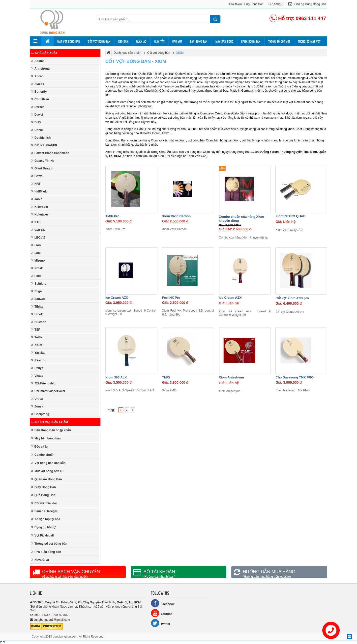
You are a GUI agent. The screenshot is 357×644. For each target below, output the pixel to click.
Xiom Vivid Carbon (176, 216)
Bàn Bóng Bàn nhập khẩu (51, 430)
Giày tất (159, 41)
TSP (36, 330)
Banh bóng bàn (251, 41)
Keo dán (123, 41)
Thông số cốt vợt (279, 41)
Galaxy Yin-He (43, 161)
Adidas (38, 61)
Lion (36, 245)
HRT (36, 184)
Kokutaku (40, 214)
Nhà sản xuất (44, 53)
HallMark (39, 191)
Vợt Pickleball (43, 535)
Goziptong (40, 414)
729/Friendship (43, 383)
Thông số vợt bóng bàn (49, 544)
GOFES (38, 230)
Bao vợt (177, 41)
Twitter (160, 623)
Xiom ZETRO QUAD (290, 216)
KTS (36, 222)
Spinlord (39, 283)
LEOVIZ (38, 237)
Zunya (37, 406)
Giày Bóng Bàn (44, 487)
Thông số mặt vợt (309, 41)
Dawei (37, 115)
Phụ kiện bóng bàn (46, 552)
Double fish (41, 138)
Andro (37, 76)
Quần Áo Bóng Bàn (46, 479)
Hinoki (37, 314)
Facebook (163, 603)
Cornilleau (40, 99)
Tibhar (37, 307)
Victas (37, 376)
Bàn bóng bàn (199, 41)
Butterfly (39, 92)
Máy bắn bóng (224, 41)
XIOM (37, 345)
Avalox (38, 84)
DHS (36, 122)
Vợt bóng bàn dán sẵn (48, 463)
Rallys (37, 368)
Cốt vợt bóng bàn (99, 41)
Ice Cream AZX (117, 298)
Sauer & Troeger (44, 511)
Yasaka (38, 353)
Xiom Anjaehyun (231, 377)
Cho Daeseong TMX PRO (295, 377)
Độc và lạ (39, 446)
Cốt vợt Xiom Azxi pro (292, 298)
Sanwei (38, 299)
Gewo (37, 176)
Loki (36, 253)
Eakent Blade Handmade (50, 153)
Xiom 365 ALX (116, 377)
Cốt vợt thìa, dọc (44, 503)
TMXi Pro (112, 216)
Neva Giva (40, 560)
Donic (37, 130)
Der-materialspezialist (48, 391)
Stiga (36, 291)
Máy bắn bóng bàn (46, 438)
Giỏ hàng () (276, 4)
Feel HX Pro (171, 298)
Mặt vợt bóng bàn (69, 41)
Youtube (162, 613)
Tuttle (37, 337)
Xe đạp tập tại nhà (46, 519)
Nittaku (38, 268)
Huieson (39, 322)
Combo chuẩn (43, 455)
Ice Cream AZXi (231, 298)
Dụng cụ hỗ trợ (43, 527)
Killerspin (40, 207)
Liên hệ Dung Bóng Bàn (307, 4)
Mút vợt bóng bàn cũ (47, 471)
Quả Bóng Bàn (43, 495)
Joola (37, 199)
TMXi (166, 377)
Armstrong (40, 68)
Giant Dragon (42, 168)
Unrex (37, 399)
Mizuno (38, 260)
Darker (38, 107)
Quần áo (141, 41)
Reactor (38, 360)
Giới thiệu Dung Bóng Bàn (246, 4)
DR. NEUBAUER (44, 145)
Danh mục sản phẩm (49, 422)
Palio (36, 276)
